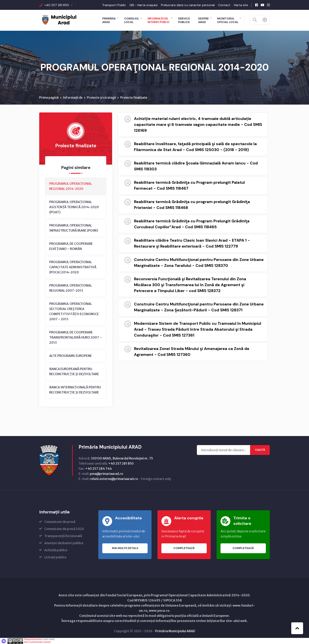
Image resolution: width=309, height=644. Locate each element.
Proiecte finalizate (134, 97)
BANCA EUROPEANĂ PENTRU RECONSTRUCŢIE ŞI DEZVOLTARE (74, 371)
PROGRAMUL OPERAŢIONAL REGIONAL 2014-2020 (71, 186)
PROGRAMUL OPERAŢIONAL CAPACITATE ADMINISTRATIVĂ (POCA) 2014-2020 (73, 267)
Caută (260, 450)
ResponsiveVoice (33, 639)
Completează (184, 548)
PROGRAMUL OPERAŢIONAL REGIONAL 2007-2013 (71, 288)
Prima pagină (49, 97)
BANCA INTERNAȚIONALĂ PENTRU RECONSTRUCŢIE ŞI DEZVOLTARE (75, 390)
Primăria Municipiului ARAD (175, 631)
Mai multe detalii (125, 548)
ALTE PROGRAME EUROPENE (71, 356)
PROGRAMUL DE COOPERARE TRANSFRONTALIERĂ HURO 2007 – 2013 (75, 337)
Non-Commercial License (37, 642)
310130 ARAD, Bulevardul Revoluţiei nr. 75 (122, 458)
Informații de (73, 97)
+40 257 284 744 (98, 469)
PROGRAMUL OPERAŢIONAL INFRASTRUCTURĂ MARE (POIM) (74, 228)
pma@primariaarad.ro (107, 474)
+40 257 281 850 (57, 5)
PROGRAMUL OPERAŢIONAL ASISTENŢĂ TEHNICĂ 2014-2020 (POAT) (74, 207)
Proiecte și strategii (101, 97)
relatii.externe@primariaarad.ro (114, 479)
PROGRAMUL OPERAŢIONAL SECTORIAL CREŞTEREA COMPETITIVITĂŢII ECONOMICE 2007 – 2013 (74, 311)
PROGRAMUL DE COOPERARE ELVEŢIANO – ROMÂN (71, 246)
